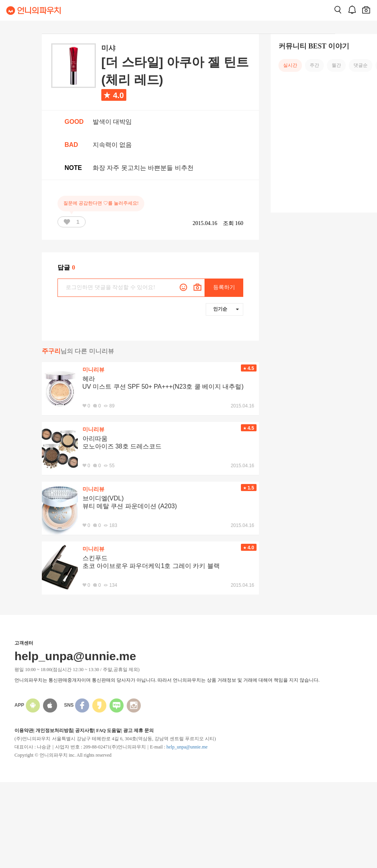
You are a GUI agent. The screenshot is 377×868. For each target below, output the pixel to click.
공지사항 (84, 730)
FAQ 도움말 (109, 730)
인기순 (226, 309)
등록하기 (224, 287)
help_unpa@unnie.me (187, 747)
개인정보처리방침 (54, 730)
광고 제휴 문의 (138, 730)
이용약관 (24, 730)
